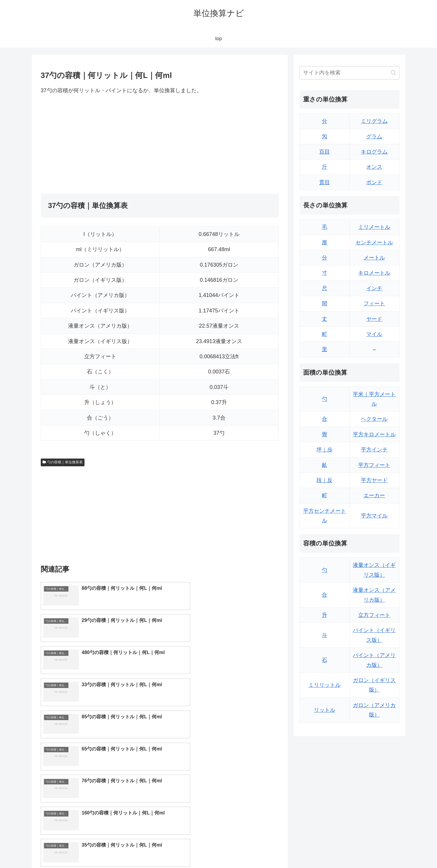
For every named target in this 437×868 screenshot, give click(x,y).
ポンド (374, 182)
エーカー (374, 495)
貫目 (325, 182)
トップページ (339, 850)
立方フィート (374, 615)
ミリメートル (374, 227)
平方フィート (374, 465)
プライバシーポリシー (379, 850)
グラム (374, 137)
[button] (393, 73)
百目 (325, 152)
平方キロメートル (374, 434)
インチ (374, 288)
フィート (374, 304)
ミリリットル (325, 685)
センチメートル (374, 243)
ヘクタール (374, 419)
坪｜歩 (325, 450)
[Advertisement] (100, 144)
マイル (374, 334)
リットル (325, 710)
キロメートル (374, 273)
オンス (374, 167)
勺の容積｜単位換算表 (63, 462)
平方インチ (374, 450)
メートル (374, 258)
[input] (350, 73)
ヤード (374, 319)
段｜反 (325, 480)
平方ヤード (374, 480)
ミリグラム (374, 121)
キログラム (374, 152)
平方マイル (374, 516)
